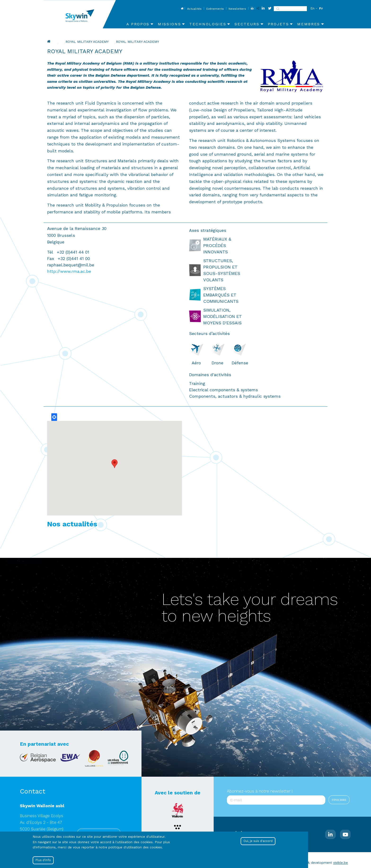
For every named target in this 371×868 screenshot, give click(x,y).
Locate (54, 417)
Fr (321, 8)
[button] (115, 464)
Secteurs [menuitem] (247, 24)
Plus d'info (43, 860)
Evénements (215, 9)
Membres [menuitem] (309, 24)
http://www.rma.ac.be (69, 271)
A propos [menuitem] (138, 24)
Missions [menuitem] (169, 24)
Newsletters (237, 9)
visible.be (340, 863)
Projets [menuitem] (278, 24)
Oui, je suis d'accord (258, 841)
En (312, 8)
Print (252, 9)
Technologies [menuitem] (208, 24)
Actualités (194, 9)
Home (182, 9)
